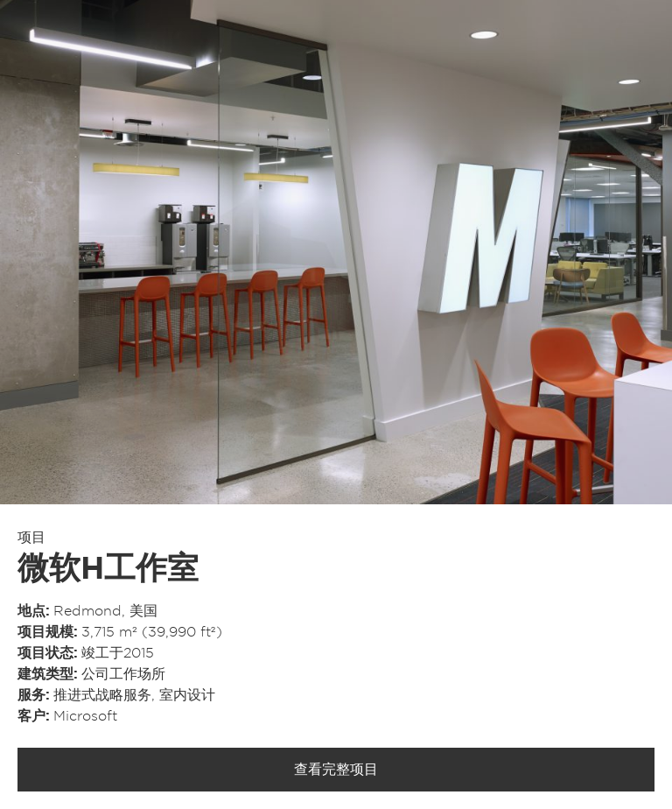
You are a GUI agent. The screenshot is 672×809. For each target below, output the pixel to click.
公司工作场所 (123, 674)
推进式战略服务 (102, 695)
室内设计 (187, 695)
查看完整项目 (336, 770)
